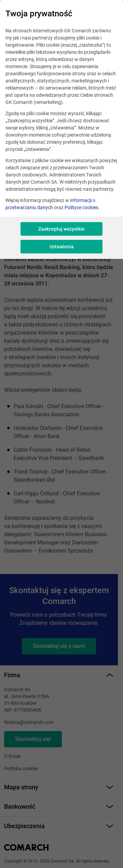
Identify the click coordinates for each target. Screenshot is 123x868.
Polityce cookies (81, 207)
